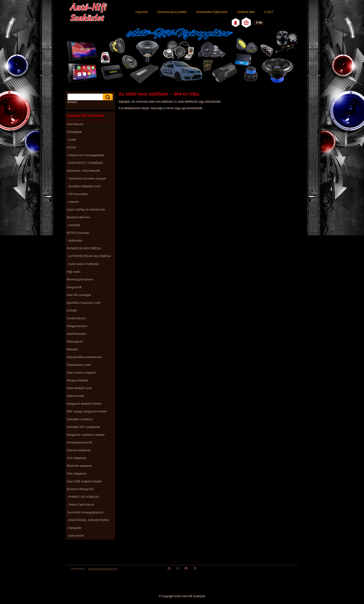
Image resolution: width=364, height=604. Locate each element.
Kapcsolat (142, 12)
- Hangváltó (74, 528)
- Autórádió (74, 225)
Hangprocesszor (77, 326)
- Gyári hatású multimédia (83, 264)
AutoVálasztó (75, 124)
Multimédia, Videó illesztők (83, 171)
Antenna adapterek (79, 450)
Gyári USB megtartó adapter (85, 481)
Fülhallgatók (74, 132)
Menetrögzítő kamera (80, 280)
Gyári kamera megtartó (81, 373)
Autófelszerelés (76, 334)
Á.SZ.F (269, 12)
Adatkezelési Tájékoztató (212, 12)
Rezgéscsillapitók (78, 380)
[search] (107, 97)
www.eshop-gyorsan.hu (103, 569)
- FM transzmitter (78, 194)
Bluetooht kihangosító (80, 489)
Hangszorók (74, 287)
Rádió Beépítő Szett (79, 388)
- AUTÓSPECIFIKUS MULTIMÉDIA (89, 256)
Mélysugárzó (75, 342)
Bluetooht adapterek (79, 466)
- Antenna (73, 202)
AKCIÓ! (72, 148)
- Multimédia (74, 241)
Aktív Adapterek (77, 474)
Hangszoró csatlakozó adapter (86, 435)
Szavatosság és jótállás (172, 12)
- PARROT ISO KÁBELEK (83, 497)
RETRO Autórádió (78, 233)
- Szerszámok (75, 536)
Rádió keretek (76, 396)
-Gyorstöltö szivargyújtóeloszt (85, 512)
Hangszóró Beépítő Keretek (84, 404)
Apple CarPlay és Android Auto (86, 210)
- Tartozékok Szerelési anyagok (86, 179)
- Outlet (71, 140)
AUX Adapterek (76, 458)
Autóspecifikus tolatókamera (84, 357)
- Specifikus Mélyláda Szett (84, 186)
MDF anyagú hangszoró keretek (87, 412)
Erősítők (72, 311)
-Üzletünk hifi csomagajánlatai (86, 155)
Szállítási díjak (246, 12)
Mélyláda (72, 349)
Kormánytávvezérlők (80, 443)
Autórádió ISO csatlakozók (83, 427)
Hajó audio (74, 272)
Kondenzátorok (76, 318)
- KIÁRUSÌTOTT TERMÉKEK (85, 163)
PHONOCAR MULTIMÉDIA (84, 248)
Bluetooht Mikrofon (79, 217)
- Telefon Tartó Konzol (80, 505)
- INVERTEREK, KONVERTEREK (88, 520)
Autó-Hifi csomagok (79, 295)
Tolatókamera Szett (79, 365)
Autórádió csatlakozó (80, 419)
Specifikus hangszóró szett (84, 303)
